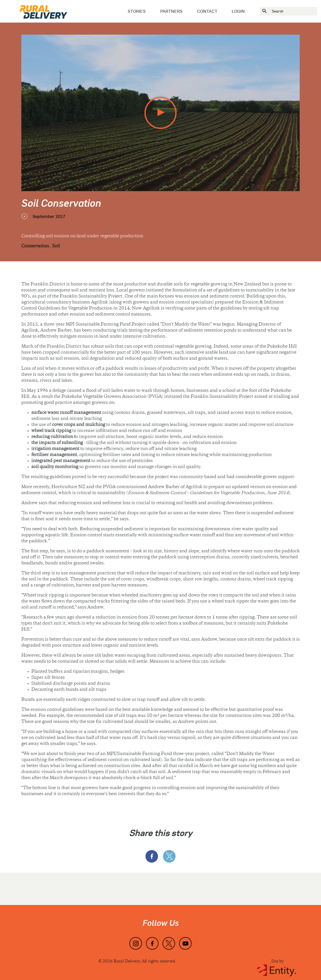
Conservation (36, 246)
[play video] (160, 113)
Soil (56, 246)
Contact (207, 11)
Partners (171, 11)
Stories (137, 11)
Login (238, 11)
